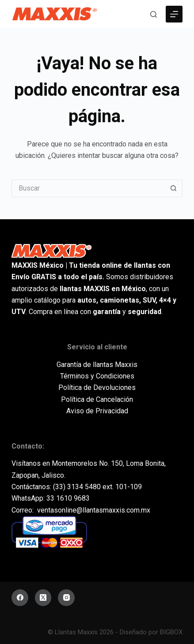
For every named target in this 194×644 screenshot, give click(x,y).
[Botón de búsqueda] (174, 188)
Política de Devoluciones (97, 388)
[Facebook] (20, 598)
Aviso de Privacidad (97, 411)
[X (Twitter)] (43, 598)
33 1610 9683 (68, 498)
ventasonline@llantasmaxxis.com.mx (94, 510)
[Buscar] (154, 14)
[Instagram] (66, 598)
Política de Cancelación (97, 399)
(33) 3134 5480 (77, 487)
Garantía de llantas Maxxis (97, 365)
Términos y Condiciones (97, 376)
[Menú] (174, 14)
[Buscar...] (88, 188)
